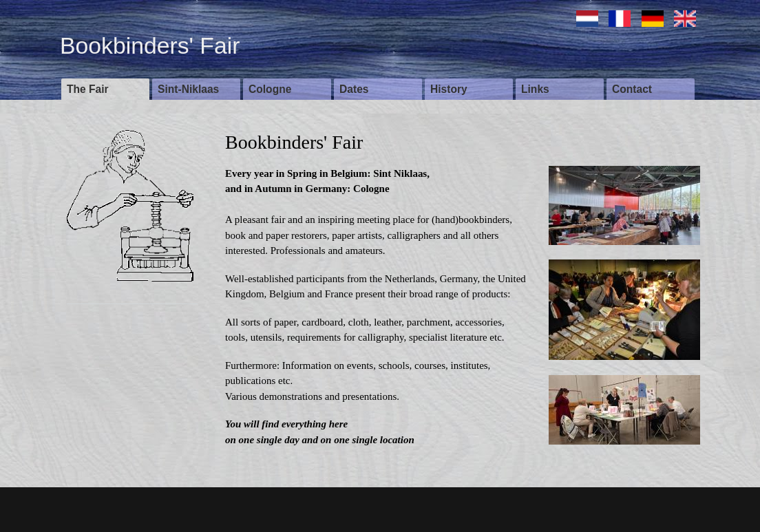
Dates (354, 89)
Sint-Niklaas (188, 89)
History (449, 89)
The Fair (88, 89)
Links (535, 89)
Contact (632, 89)
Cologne (270, 89)
